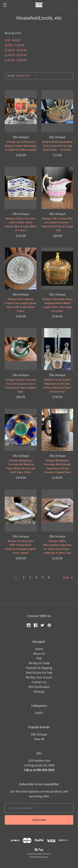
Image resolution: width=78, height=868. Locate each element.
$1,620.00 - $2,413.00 (16, 50)
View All (39, 739)
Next (68, 577)
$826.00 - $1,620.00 (15, 45)
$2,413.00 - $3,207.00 (16, 55)
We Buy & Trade (39, 663)
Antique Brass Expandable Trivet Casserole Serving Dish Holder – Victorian (57, 146)
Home (39, 649)
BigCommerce (44, 854)
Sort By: (11, 76)
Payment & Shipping (39, 668)
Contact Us (39, 682)
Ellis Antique (39, 734)
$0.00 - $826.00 (12, 40)
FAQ (39, 658)
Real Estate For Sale (39, 673)
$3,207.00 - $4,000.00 (16, 60)
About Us (39, 654)
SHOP (39, 713)
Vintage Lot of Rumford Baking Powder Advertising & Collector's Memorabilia (21, 146)
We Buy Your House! (39, 677)
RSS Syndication (39, 687)
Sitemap (39, 691)
